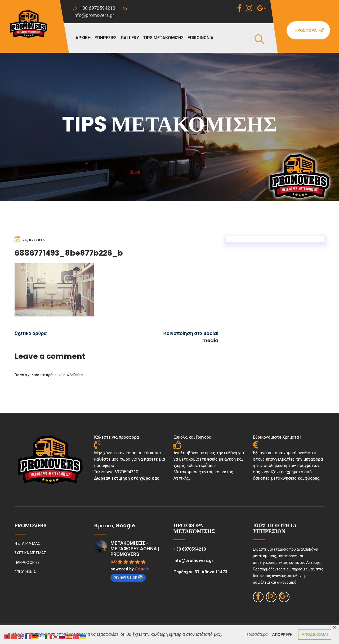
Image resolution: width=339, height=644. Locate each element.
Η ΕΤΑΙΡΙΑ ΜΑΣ (27, 543)
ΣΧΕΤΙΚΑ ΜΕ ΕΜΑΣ (30, 553)
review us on (128, 577)
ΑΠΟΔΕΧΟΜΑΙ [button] (315, 634)
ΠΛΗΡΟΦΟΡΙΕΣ (27, 563)
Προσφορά (309, 30)
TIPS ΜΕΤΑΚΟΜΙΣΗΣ (163, 38)
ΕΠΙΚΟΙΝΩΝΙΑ (200, 38)
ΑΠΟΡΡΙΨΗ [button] (282, 634)
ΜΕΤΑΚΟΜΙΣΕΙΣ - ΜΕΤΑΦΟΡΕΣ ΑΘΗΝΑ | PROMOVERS (135, 549)
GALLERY (130, 38)
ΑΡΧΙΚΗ (83, 38)
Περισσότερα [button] (256, 634)
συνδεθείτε (73, 375)
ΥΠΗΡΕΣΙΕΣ (106, 38)
